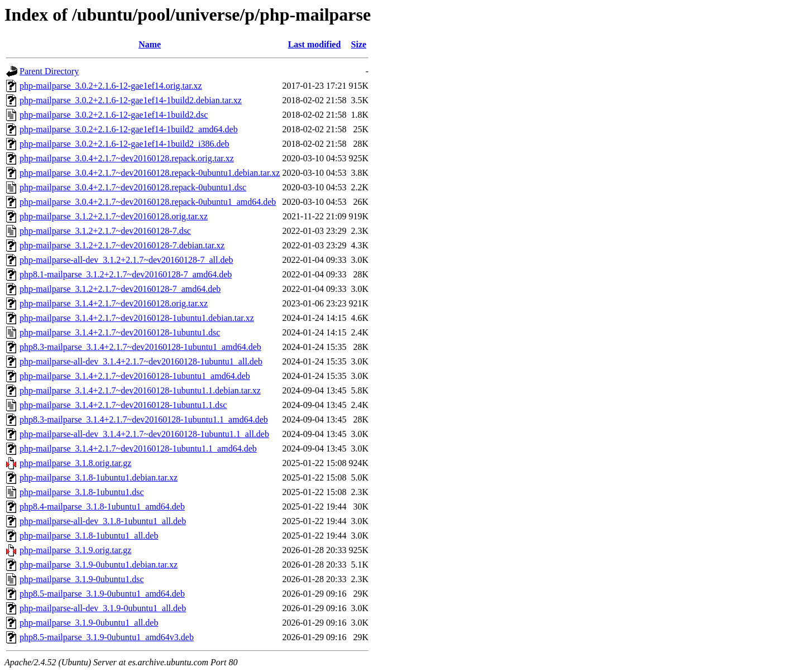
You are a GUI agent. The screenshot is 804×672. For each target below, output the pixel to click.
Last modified (315, 44)
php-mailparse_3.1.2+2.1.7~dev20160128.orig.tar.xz (114, 216)
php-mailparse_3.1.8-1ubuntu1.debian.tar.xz (99, 477)
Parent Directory (49, 71)
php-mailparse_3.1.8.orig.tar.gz (75, 463)
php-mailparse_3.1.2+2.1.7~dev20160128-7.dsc (105, 231)
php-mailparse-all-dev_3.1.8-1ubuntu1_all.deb (103, 521)
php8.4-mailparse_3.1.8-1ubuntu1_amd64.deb (102, 507)
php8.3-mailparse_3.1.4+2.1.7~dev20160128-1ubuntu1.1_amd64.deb (144, 419)
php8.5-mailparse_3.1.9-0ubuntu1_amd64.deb (102, 594)
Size (359, 44)
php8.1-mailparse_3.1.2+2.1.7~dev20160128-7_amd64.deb (126, 274)
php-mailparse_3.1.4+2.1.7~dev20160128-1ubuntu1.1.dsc (123, 405)
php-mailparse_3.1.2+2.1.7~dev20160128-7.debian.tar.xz (122, 245)
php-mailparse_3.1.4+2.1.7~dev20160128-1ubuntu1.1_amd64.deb (138, 448)
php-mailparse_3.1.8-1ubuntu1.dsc (82, 492)
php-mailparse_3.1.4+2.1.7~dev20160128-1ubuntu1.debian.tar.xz (137, 318)
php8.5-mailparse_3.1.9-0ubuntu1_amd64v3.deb (107, 637)
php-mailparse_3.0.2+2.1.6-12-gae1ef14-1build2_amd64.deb (129, 129)
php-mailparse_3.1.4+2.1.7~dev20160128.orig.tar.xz (114, 303)
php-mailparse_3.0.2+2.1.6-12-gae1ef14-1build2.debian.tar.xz (131, 100)
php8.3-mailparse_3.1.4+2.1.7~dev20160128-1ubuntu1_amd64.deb (140, 347)
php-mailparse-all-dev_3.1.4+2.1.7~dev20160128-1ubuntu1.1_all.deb (144, 434)
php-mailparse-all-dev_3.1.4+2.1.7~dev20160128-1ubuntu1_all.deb (141, 361)
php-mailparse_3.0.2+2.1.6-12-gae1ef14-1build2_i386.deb (125, 144)
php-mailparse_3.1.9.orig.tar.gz (75, 550)
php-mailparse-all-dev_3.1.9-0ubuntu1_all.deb (103, 608)
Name (150, 44)
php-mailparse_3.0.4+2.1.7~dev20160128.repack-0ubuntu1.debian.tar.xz (150, 173)
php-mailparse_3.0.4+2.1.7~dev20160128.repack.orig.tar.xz (127, 158)
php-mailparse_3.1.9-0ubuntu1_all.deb (89, 623)
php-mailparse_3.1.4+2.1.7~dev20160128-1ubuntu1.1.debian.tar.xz (140, 390)
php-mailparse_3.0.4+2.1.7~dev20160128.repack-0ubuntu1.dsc (133, 187)
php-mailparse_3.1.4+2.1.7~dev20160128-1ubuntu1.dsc (120, 332)
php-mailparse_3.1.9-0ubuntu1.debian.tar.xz (99, 565)
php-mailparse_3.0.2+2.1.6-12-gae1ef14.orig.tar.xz (111, 86)
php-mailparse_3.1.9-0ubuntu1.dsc (82, 579)
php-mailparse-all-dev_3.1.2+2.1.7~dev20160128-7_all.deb (126, 260)
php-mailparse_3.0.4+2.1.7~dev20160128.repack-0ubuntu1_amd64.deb (148, 202)
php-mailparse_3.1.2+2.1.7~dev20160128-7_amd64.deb (120, 289)
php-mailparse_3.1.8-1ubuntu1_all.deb (89, 536)
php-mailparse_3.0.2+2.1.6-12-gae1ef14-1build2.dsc (114, 115)
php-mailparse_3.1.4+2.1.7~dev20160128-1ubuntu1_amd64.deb (135, 376)
